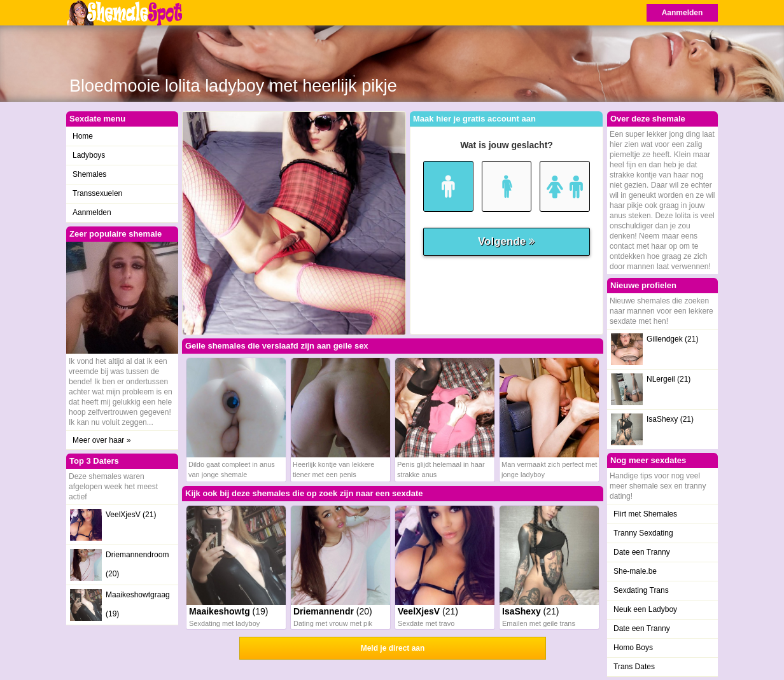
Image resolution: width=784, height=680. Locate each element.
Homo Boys (633, 648)
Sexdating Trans (641, 590)
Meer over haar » (101, 440)
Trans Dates (634, 667)
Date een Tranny (642, 552)
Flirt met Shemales (645, 514)
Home (83, 136)
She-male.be (635, 571)
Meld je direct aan (393, 648)
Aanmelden (682, 13)
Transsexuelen (97, 193)
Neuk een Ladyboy (645, 609)
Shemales (89, 174)
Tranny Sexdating (643, 533)
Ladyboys (89, 155)
